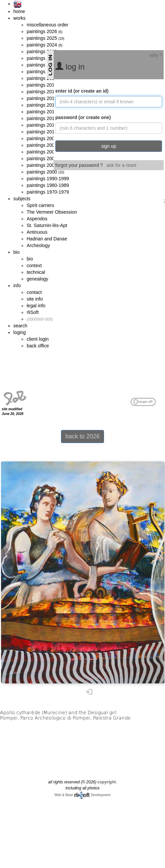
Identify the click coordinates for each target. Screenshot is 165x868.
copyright (107, 782)
